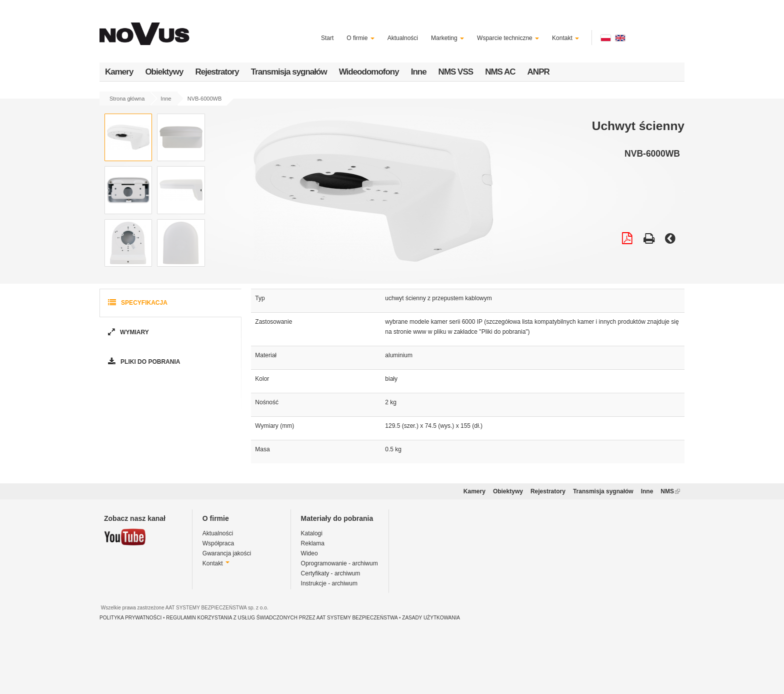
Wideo (309, 553)
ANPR (538, 72)
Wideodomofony (369, 72)
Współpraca (218, 543)
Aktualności (403, 38)
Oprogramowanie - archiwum (339, 563)
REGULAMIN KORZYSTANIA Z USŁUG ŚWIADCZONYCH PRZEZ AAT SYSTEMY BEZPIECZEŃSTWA (282, 618)
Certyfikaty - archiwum (331, 573)
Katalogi (312, 533)
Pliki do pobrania (143, 362)
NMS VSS (456, 72)
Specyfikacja (137, 303)
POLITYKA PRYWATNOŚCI (130, 618)
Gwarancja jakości (227, 553)
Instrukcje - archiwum (329, 583)
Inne (419, 72)
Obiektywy (164, 72)
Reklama (313, 543)
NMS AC (500, 72)
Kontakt (565, 38)
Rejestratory (217, 72)
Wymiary (127, 332)
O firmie (360, 38)
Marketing (447, 38)
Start (327, 38)
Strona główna (127, 99)
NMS (670, 491)
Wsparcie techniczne (508, 38)
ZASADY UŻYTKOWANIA (431, 618)
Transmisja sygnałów (289, 72)
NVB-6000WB (204, 99)
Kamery (119, 72)
